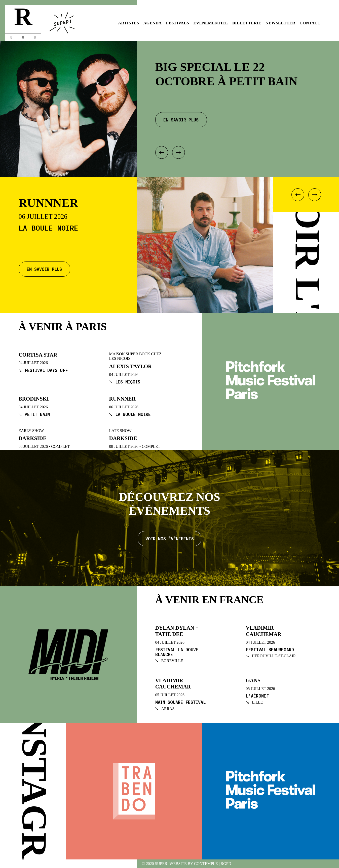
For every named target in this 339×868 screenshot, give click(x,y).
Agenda (152, 23)
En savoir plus (44, 269)
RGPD (226, 864)
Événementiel (211, 23)
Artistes (128, 23)
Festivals (178, 23)
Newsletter (280, 23)
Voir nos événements (170, 538)
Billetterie (247, 23)
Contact (310, 23)
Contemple (206, 864)
